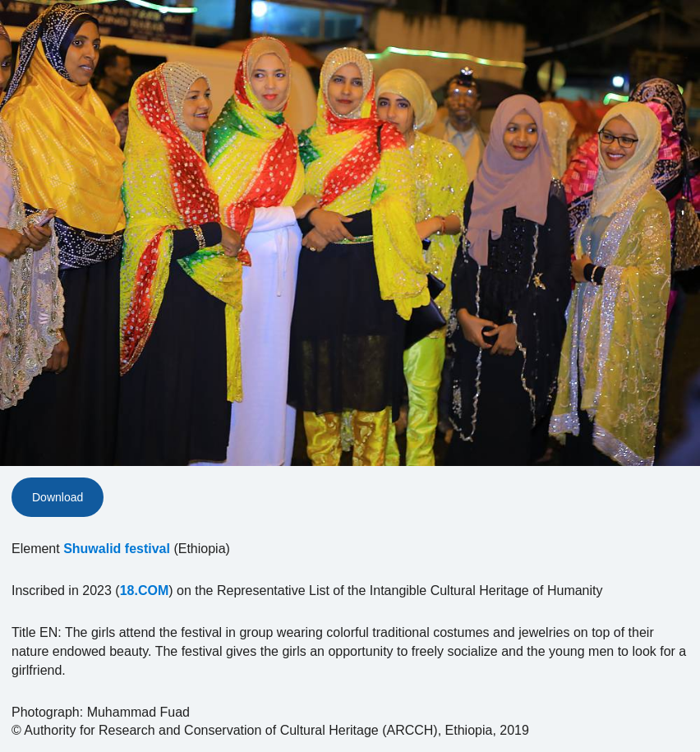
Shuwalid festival (117, 549)
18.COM (145, 591)
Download (58, 497)
